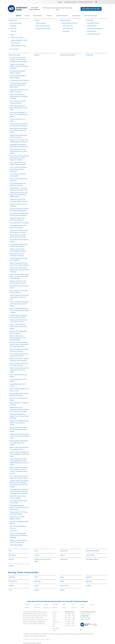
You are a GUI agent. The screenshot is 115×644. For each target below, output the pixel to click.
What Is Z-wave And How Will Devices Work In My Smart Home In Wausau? (19, 270)
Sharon (36, 586)
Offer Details (12, 555)
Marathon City (13, 581)
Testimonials (90, 55)
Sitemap (62, 555)
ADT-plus (14, 31)
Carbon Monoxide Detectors (95, 29)
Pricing (12, 35)
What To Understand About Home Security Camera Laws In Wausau (19, 327)
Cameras (37, 20)
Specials (11, 566)
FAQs (10, 551)
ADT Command (14, 49)
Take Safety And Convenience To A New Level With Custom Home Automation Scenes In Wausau (19, 491)
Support (37, 55)
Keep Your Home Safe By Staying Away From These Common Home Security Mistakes (19, 276)
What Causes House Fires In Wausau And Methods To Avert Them (19, 108)
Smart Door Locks (68, 26)
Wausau (37, 590)
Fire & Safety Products (93, 23)
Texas (10, 590)
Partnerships (64, 559)
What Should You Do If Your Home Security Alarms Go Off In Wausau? (19, 151)
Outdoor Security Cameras (43, 29)
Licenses (37, 555)
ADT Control (13, 29)
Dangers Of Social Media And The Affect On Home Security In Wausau (19, 423)
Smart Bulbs (66, 31)
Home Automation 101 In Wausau (19, 223)
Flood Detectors (91, 31)
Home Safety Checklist (16, 545)
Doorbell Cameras (41, 23)
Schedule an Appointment (67, 55)
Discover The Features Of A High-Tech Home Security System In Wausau (19, 304)
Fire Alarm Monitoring (93, 34)
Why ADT (11, 559)
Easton (36, 577)
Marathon (89, 577)
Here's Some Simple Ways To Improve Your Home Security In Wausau (19, 114)
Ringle (62, 581)
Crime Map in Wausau (92, 559)
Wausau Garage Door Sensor (19, 40)
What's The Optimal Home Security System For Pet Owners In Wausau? (19, 96)
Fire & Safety (89, 20)
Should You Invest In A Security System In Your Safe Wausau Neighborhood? (19, 195)
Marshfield (37, 581)
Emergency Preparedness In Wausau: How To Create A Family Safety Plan (19, 416)
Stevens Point (64, 586)
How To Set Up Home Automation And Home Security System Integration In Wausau (19, 158)
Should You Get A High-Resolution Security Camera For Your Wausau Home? (19, 436)
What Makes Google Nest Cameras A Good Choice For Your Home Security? (19, 507)
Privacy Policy (64, 551)
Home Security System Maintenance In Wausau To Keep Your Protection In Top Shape (19, 409)
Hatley (62, 577)
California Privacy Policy (93, 551)
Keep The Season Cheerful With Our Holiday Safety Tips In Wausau (19, 443)
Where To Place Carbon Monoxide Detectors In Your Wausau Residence (18, 338)
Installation (13, 26)
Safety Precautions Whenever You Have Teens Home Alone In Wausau (19, 370)
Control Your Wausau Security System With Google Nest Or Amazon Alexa (18, 85)
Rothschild (89, 581)
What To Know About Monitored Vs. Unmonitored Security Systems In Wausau (19, 310)
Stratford (88, 586)
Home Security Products (17, 37)
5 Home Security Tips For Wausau (19, 80)
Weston (62, 590)
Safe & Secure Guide (14, 55)
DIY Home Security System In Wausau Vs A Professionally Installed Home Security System (19, 60)
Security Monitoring (15, 23)
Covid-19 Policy (90, 555)
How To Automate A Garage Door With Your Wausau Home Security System (19, 454)
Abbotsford (12, 577)
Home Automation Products (69, 23)
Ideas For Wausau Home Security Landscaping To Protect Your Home (19, 297)
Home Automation (65, 20)
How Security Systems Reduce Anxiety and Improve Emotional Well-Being (19, 536)
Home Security (13, 20)
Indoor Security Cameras (43, 26)
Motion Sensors (15, 43)
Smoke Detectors (92, 26)
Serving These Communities (23, 572)
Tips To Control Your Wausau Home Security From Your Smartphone (18, 169)
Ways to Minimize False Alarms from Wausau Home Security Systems (18, 130)
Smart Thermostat (68, 29)
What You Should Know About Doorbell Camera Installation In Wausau (19, 429)
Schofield (11, 586)
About (36, 551)
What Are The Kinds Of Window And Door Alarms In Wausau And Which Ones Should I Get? (19, 345)
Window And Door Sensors (18, 46)
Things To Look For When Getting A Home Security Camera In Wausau (19, 66)
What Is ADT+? (14, 531)
